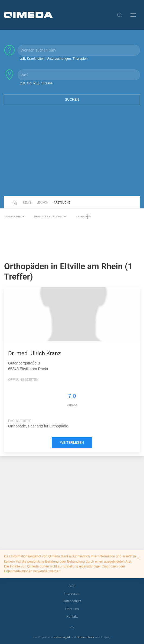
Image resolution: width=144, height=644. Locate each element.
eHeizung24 (62, 637)
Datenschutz (72, 601)
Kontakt (72, 617)
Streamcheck (85, 637)
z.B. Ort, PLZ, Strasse (36, 83)
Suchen (72, 100)
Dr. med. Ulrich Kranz (35, 353)
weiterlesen (72, 443)
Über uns (72, 609)
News (27, 203)
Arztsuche (62, 203)
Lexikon (42, 203)
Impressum (72, 594)
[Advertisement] (72, 154)
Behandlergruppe (51, 217)
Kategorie (16, 217)
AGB (72, 586)
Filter (83, 217)
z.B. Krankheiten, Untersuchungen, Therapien (54, 59)
